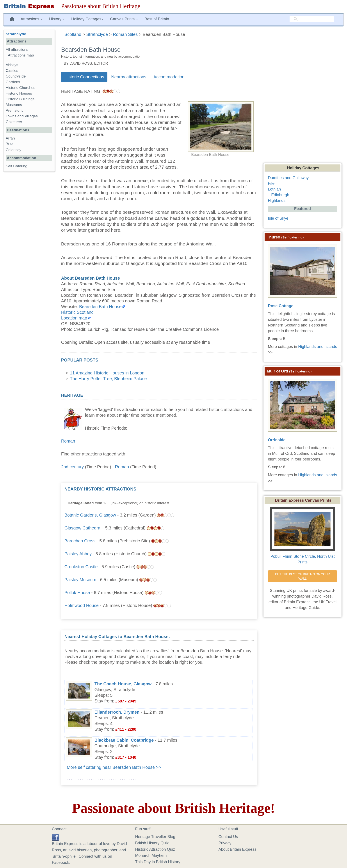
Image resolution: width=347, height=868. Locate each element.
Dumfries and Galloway (288, 178)
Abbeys (12, 65)
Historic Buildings (20, 99)
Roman (68, 441)
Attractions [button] (32, 19)
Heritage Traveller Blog (155, 837)
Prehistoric (15, 110)
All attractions (17, 50)
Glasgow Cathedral (83, 528)
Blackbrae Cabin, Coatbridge (124, 740)
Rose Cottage (281, 306)
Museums (14, 105)
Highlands (277, 201)
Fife (271, 183)
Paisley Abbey (78, 554)
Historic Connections (84, 77)
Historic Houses (19, 93)
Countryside (16, 76)
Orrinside (277, 440)
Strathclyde (16, 34)
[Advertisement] (221, 513)
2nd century (72, 467)
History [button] (57, 19)
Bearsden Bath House (100, 307)
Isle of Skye (278, 218)
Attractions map (21, 55)
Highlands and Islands (318, 347)
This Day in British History (158, 862)
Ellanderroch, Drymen (117, 712)
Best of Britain (157, 19)
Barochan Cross (80, 541)
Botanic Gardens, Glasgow (90, 515)
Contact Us (228, 837)
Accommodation (169, 77)
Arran (10, 138)
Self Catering (17, 166)
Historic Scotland (77, 312)
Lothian (274, 189)
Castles (12, 71)
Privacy (225, 843)
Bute (10, 144)
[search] (312, 19)
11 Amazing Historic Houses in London (107, 373)
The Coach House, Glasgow (123, 684)
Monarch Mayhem (151, 856)
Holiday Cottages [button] (87, 19)
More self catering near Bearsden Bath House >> (114, 767)
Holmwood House (82, 605)
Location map (74, 318)
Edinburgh (280, 195)
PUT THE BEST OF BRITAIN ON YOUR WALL (303, 576)
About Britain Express (238, 849)
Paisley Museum (80, 580)
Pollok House (77, 593)
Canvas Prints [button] (124, 19)
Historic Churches (20, 88)
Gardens (13, 82)
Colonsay (13, 150)
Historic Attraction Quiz (155, 849)
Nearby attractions (129, 77)
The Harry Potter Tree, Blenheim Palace (108, 379)
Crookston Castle (81, 567)
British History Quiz (152, 843)
